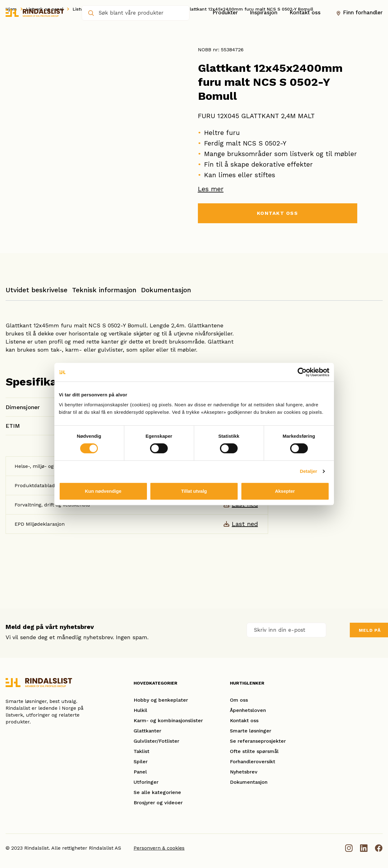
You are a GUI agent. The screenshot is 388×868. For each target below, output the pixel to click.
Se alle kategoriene (157, 792)
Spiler (141, 762)
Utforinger (146, 782)
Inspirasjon (264, 13)
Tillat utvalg (194, 491)
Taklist (142, 751)
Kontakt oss (305, 13)
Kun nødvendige (103, 491)
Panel (140, 772)
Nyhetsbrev (244, 772)
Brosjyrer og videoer (158, 803)
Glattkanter (147, 731)
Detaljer (308, 471)
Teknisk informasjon (104, 290)
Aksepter (285, 491)
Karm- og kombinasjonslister (168, 720)
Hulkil (140, 710)
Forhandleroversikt (253, 762)
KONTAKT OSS (277, 213)
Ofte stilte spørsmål (254, 751)
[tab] (37, 293)
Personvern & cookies (159, 848)
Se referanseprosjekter (258, 741)
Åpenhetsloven (248, 710)
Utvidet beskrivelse (37, 290)
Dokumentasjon (166, 290)
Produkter (225, 13)
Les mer (211, 189)
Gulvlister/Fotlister (156, 741)
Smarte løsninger (251, 731)
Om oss (239, 700)
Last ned (245, 524)
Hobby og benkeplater (161, 700)
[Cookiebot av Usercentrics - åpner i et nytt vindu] (302, 372)
